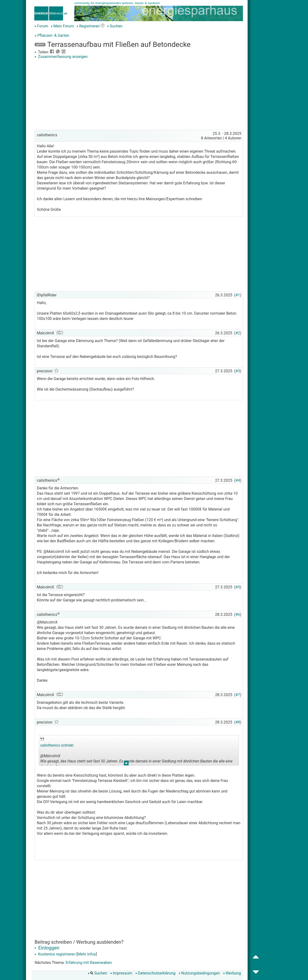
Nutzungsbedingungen (199, 973)
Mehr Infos (87, 954)
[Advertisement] (139, 95)
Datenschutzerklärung (155, 973)
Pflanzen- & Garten (53, 35)
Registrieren (88, 26)
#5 (238, 587)
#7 (238, 695)
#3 (238, 371)
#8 (238, 722)
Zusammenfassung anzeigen (61, 57)
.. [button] (126, 764)
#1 (238, 295)
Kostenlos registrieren (55, 954)
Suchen (115, 26)
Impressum (121, 973)
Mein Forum (62, 26)
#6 (238, 615)
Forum (41, 26)
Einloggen (47, 948)
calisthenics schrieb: (57, 745)
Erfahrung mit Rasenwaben (89, 963)
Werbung (232, 973)
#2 (238, 333)
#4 (238, 480)
